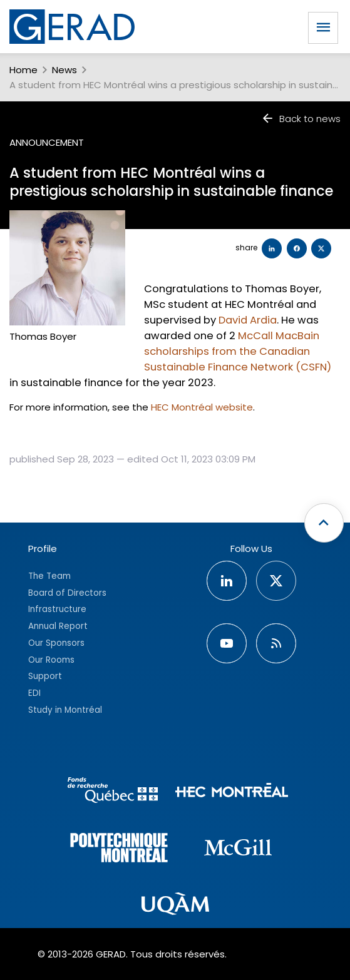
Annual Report (58, 626)
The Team (49, 576)
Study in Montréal (65, 710)
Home (23, 70)
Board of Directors (67, 593)
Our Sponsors (56, 643)
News (64, 70)
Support (45, 676)
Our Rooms (51, 660)
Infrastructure (57, 609)
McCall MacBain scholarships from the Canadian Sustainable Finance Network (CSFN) (238, 351)
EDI (34, 693)
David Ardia (248, 320)
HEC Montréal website (202, 407)
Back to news (301, 119)
